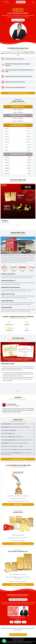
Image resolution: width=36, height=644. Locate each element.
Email (24, 622)
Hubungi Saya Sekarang (18, 20)
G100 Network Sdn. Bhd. (19, 639)
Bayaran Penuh (18, 544)
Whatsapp (18, 622)
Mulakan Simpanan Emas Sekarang (18, 600)
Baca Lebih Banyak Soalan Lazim (18, 459)
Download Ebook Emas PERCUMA (18, 635)
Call (12, 622)
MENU (33, 2)
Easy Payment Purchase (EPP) (18, 584)
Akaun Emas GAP (18, 504)
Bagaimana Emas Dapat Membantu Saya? (18, 93)
